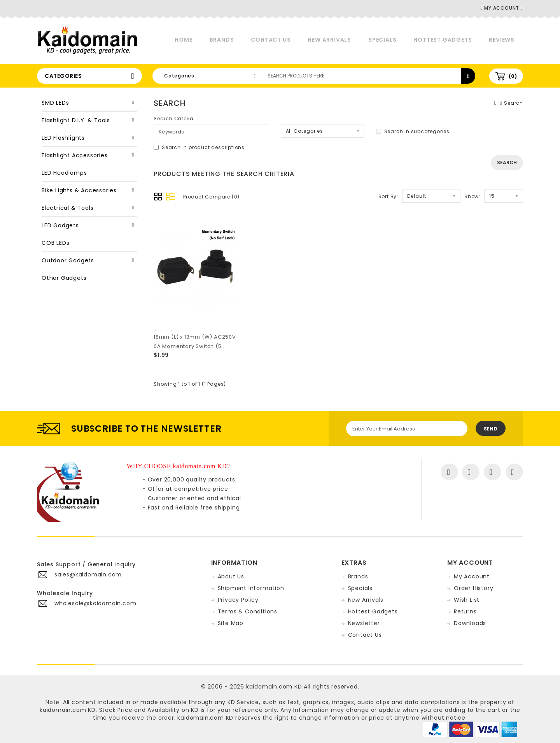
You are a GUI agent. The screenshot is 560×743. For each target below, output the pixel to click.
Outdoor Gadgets (68, 260)
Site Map (231, 623)
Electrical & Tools (67, 208)
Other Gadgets (64, 278)
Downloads (470, 623)
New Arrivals (329, 40)
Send (491, 429)
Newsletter (364, 623)
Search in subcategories (413, 131)
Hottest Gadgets (443, 40)
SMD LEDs (55, 103)
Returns (465, 611)
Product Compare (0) (211, 197)
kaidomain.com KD (274, 687)
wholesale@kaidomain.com (95, 603)
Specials (382, 40)
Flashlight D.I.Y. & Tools (76, 120)
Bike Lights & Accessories (79, 190)
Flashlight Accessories (75, 155)
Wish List (467, 600)
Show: (472, 196)
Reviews (502, 40)
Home (183, 40)
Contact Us (271, 40)
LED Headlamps (64, 173)
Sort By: (388, 196)
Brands (222, 40)
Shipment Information (251, 588)
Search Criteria (174, 119)
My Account (472, 576)
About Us (231, 576)
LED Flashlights (63, 138)
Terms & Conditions (248, 611)
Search (514, 103)
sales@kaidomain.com (88, 574)
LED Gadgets (60, 225)
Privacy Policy (238, 600)
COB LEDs (55, 243)
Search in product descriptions (199, 147)
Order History (473, 588)
